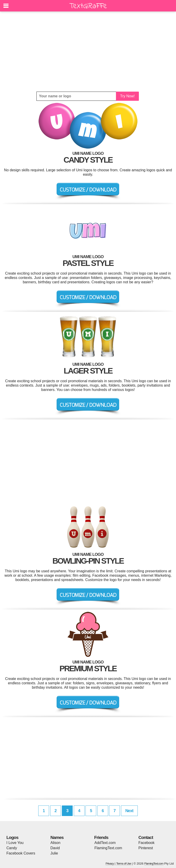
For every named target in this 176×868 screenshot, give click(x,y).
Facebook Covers (21, 853)
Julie (54, 853)
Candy (12, 848)
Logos (12, 837)
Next (129, 811)
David (55, 848)
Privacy (110, 864)
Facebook (146, 843)
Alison (55, 843)
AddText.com (105, 843)
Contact (146, 837)
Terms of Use (124, 864)
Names (57, 837)
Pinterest (146, 848)
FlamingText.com (108, 848)
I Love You (15, 843)
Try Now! (127, 96)
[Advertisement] (88, 52)
